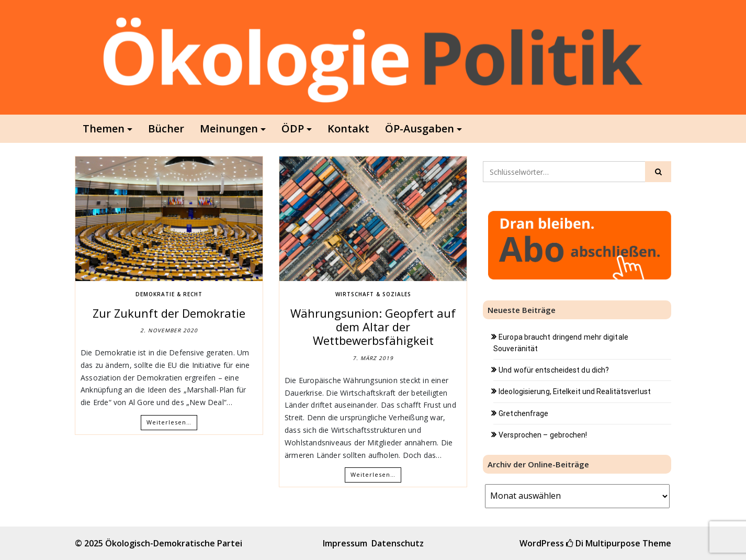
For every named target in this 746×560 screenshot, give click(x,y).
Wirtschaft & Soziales (373, 294)
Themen (104, 128)
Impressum (345, 543)
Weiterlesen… (169, 422)
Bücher (166, 128)
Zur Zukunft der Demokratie (169, 313)
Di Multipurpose (603, 543)
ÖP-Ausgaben (420, 128)
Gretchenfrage (523, 413)
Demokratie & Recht (169, 294)
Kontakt (348, 128)
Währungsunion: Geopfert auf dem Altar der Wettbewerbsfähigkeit (373, 327)
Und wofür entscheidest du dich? (554, 370)
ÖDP (293, 128)
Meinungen (229, 128)
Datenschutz (398, 543)
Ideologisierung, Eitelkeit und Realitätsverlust (575, 391)
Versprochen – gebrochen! (543, 435)
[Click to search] (658, 172)
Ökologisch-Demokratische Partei (174, 543)
